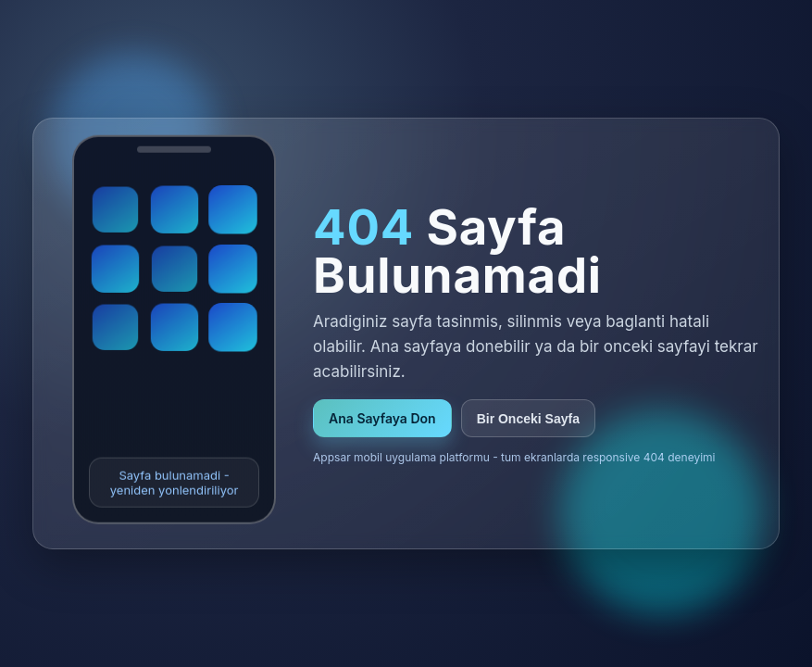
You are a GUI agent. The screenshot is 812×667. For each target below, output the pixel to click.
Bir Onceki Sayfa (528, 419)
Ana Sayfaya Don (382, 418)
